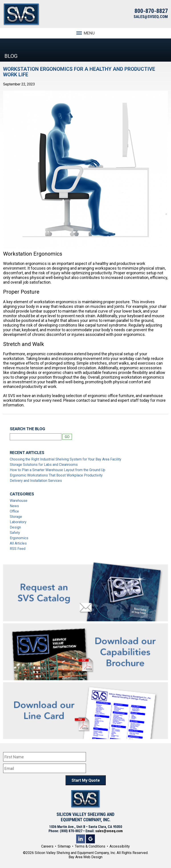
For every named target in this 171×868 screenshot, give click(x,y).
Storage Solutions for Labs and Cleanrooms (44, 465)
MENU (85, 33)
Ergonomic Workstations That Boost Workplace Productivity (56, 475)
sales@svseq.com (109, 831)
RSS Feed (18, 549)
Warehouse (19, 501)
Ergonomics (19, 538)
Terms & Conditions (90, 846)
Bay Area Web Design (85, 857)
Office (14, 511)
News (14, 506)
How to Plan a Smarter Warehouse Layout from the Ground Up (58, 470)
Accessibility (120, 846)
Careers (47, 846)
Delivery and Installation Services (36, 481)
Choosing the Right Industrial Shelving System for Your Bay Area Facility (66, 459)
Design (15, 527)
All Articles (18, 543)
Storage (16, 517)
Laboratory (18, 522)
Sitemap (64, 846)
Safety (15, 533)
